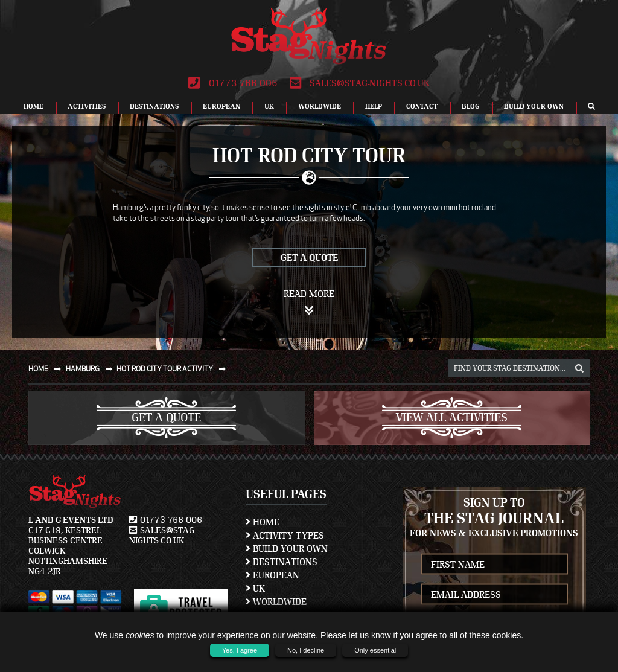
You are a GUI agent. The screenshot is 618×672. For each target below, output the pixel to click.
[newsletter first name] (495, 564)
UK (269, 106)
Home (33, 106)
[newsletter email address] (495, 594)
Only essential (375, 650)
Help (374, 106)
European (221, 106)
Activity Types (285, 536)
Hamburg (91, 369)
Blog (471, 106)
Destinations (154, 106)
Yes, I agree (240, 650)
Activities (87, 106)
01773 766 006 (233, 83)
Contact (422, 106)
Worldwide (320, 106)
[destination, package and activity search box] (519, 368)
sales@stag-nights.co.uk (360, 83)
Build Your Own (534, 106)
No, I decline (306, 650)
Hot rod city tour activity (174, 369)
